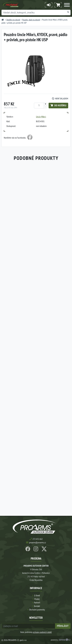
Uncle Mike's (41, 117)
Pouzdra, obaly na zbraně (31, 20)
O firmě (37, 595)
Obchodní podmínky (37, 610)
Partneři (37, 602)
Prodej (37, 599)
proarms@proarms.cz (38, 542)
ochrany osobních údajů (42, 632)
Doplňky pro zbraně (13, 20)
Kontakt (37, 606)
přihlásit (63, 626)
